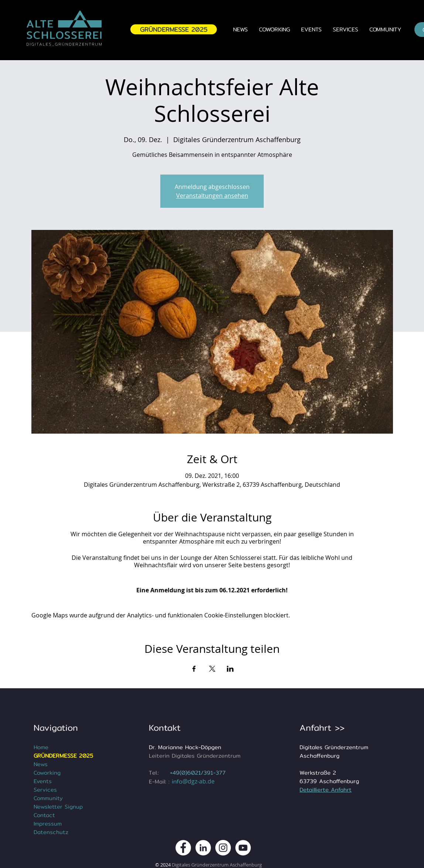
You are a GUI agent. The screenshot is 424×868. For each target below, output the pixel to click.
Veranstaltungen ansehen (212, 196)
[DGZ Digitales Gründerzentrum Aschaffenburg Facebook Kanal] (183, 848)
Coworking (47, 773)
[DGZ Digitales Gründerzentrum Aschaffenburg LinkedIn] (203, 848)
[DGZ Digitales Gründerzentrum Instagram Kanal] (223, 848)
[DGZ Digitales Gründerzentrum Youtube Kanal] (243, 848)
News (41, 764)
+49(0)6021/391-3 (194, 773)
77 (222, 773)
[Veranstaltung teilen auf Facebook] (194, 669)
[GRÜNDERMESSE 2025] (174, 29)
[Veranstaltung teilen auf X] (212, 669)
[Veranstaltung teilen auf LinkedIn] (230, 669)
